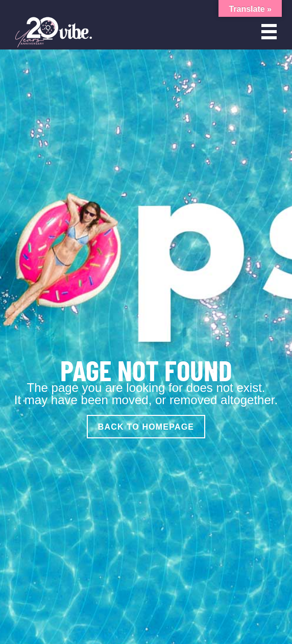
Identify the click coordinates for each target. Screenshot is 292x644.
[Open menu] (269, 32)
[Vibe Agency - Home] (54, 32)
